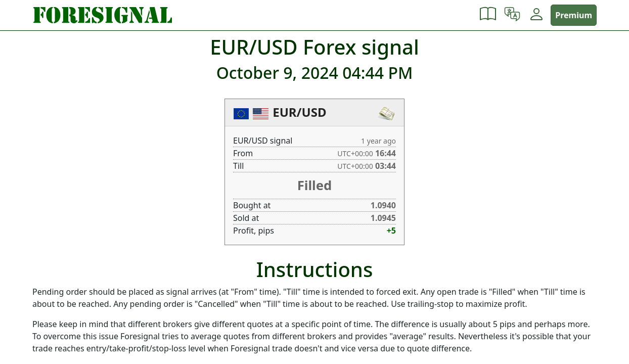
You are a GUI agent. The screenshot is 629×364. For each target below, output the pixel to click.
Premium (574, 15)
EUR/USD (299, 112)
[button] (488, 15)
